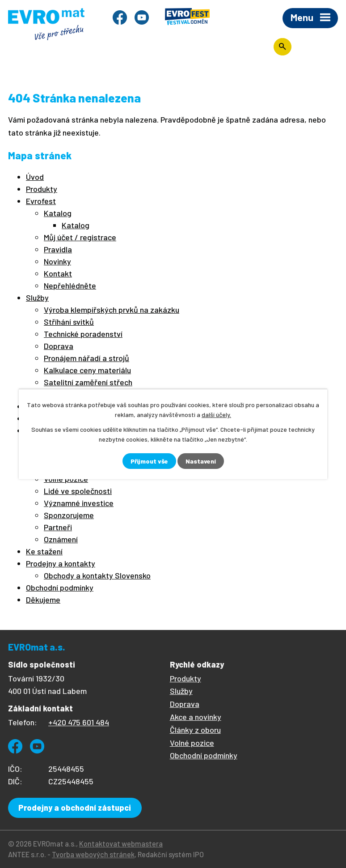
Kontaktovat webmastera (121, 844)
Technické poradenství (83, 334)
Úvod (35, 177)
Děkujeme (43, 600)
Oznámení (61, 539)
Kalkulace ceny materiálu (87, 370)
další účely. (216, 415)
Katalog (58, 213)
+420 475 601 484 (79, 722)
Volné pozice (192, 743)
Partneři (58, 527)
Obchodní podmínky (60, 587)
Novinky (57, 261)
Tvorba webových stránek (93, 854)
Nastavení (201, 461)
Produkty (42, 189)
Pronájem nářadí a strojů (86, 358)
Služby (37, 298)
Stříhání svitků (69, 322)
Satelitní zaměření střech (88, 382)
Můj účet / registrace (80, 237)
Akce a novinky (196, 717)
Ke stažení (44, 551)
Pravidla (58, 249)
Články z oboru (195, 730)
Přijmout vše (149, 461)
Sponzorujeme (69, 515)
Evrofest (41, 201)
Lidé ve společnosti (78, 491)
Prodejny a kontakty (61, 563)
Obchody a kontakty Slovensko (97, 575)
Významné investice (79, 503)
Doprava (59, 346)
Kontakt (58, 273)
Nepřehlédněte (70, 285)
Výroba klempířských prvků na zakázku (112, 310)
